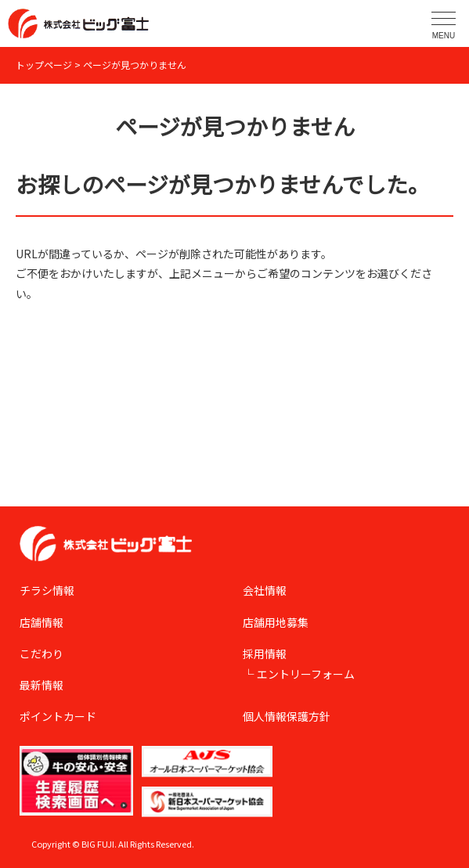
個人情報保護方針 (287, 716)
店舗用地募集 (276, 622)
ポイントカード (58, 716)
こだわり (41, 654)
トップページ (44, 65)
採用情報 (265, 654)
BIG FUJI (98, 844)
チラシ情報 (47, 590)
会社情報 (265, 590)
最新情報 (41, 685)
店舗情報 (41, 622)
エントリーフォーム (306, 674)
